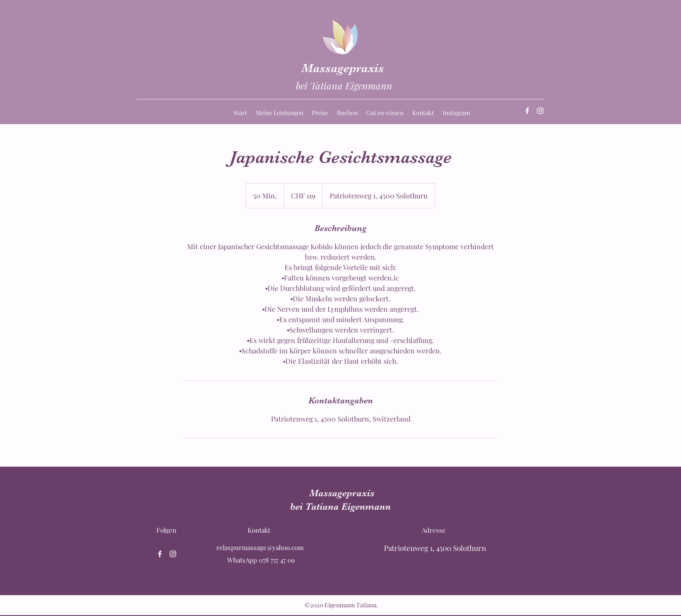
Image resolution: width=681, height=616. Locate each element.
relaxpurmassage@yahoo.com (260, 547)
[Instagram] (540, 111)
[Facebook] (527, 111)
